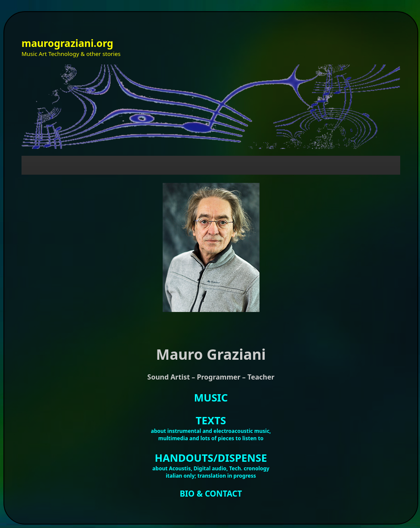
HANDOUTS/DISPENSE (211, 458)
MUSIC (211, 397)
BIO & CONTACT (211, 493)
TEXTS (211, 420)
